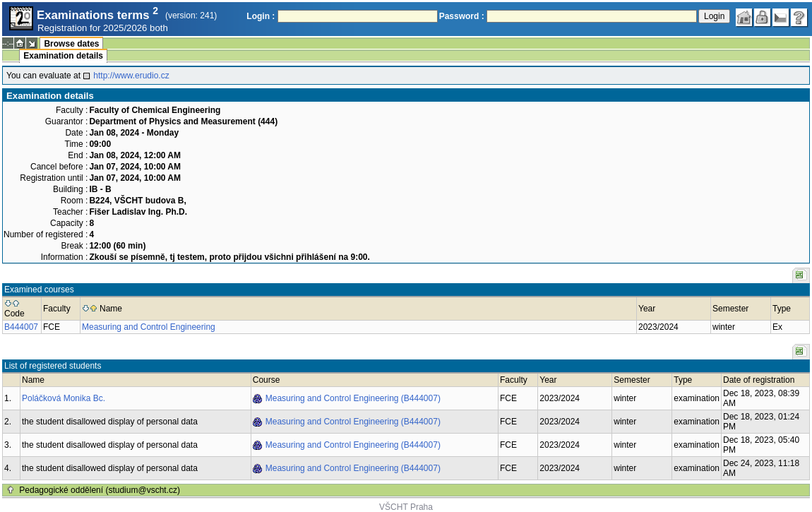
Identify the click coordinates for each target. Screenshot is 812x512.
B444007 (21, 327)
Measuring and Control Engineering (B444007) (353, 398)
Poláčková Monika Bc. (64, 398)
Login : (261, 16)
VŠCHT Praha (406, 507)
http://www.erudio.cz (131, 76)
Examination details (63, 56)
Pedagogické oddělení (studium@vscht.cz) (100, 490)
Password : (462, 16)
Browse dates (71, 44)
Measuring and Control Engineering (149, 327)
